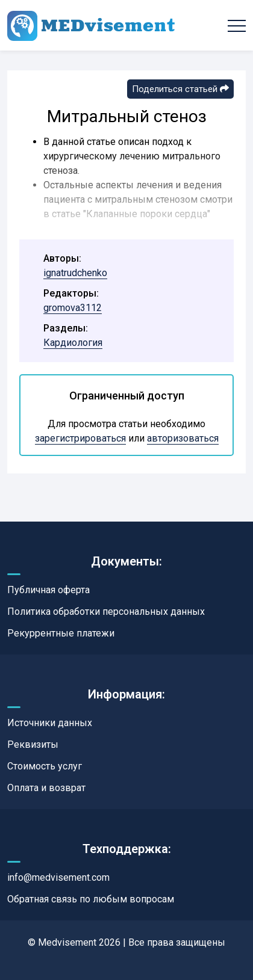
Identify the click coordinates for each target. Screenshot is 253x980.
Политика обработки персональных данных (106, 612)
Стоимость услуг (45, 766)
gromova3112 (73, 308)
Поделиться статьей (180, 89)
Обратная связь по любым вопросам (91, 899)
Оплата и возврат (46, 788)
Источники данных (50, 723)
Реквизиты (33, 744)
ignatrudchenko (75, 273)
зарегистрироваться (80, 438)
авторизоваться (183, 438)
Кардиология (73, 343)
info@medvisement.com (58, 877)
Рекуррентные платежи (61, 633)
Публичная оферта (48, 590)
